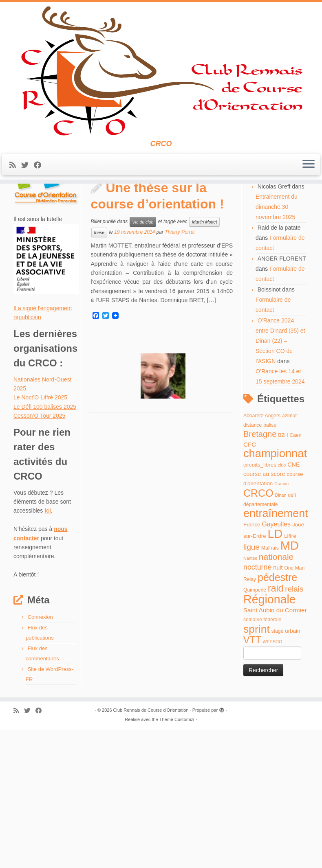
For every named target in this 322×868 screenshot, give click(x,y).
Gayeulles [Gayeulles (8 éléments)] (276, 667)
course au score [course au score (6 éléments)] (264, 616)
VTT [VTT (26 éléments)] (252, 783)
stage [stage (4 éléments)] (278, 774)
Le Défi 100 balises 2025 (45, 549)
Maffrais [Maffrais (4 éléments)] (270, 690)
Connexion (40, 759)
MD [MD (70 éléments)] (290, 688)
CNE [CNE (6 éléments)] (293, 607)
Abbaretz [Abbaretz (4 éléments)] (253, 558)
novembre (70, 221)
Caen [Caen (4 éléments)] (296, 578)
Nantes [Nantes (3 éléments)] (250, 701)
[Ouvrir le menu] (309, 187)
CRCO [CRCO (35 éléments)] (258, 636)
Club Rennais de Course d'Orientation (151, 853)
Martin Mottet (204, 364)
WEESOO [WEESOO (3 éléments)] (272, 785)
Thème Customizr (177, 862)
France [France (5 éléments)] (252, 667)
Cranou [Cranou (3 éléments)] (281, 627)
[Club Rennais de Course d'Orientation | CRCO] (161, 82)
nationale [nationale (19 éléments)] (276, 700)
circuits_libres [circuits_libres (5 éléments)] (260, 607)
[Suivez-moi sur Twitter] (28, 188)
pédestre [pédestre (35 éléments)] (277, 720)
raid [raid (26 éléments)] (276, 731)
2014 (45, 221)
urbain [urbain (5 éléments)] (292, 773)
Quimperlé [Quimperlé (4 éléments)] (255, 733)
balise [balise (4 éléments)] (270, 568)
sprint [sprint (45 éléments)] (257, 772)
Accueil (23, 221)
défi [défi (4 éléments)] (292, 638)
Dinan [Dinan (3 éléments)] (281, 638)
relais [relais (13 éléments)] (294, 732)
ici (48, 653)
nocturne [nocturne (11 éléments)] (257, 710)
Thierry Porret (180, 375)
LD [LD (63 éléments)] (275, 677)
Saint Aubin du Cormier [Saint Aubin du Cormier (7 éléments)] (275, 753)
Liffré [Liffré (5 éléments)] (290, 679)
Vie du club (143, 364)
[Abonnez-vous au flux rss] (15, 188)
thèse (99, 375)
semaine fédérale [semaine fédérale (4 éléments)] (262, 763)
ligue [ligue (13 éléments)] (251, 689)
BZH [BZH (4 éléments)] (283, 578)
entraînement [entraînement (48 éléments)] (276, 656)
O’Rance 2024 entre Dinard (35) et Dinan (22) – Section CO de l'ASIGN (280, 483)
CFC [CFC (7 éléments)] (250, 587)
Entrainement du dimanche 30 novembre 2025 (277, 349)
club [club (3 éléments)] (282, 607)
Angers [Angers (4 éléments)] (273, 558)
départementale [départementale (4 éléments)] (260, 647)
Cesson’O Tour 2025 (39, 559)
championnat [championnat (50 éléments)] (275, 596)
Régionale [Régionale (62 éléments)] (270, 742)
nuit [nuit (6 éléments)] (278, 710)
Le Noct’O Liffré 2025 (40, 540)
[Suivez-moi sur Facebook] (40, 188)
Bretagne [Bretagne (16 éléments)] (260, 577)
